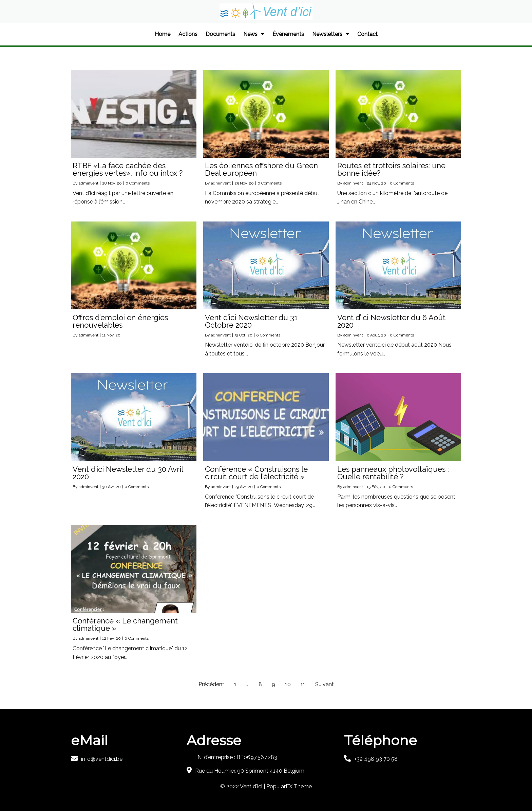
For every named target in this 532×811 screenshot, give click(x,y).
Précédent (211, 684)
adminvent (89, 183)
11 (303, 684)
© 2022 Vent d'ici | (243, 786)
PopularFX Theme (289, 786)
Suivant (325, 684)
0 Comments (138, 183)
